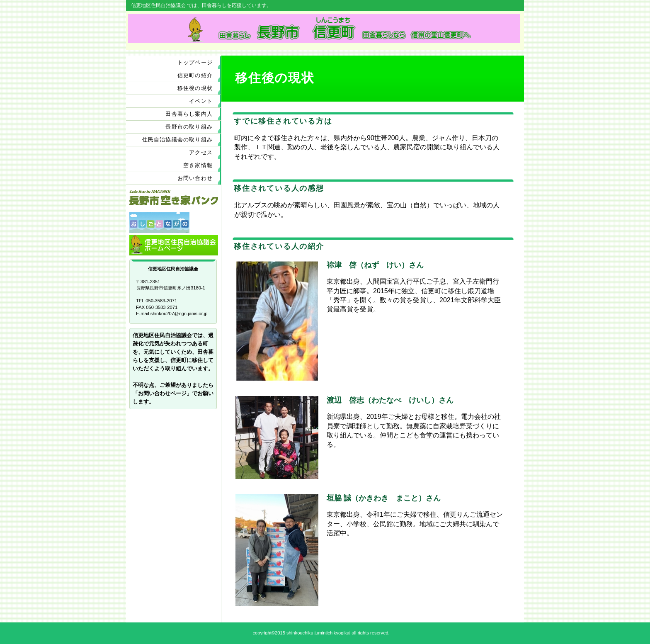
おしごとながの (174, 223)
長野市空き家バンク (174, 200)
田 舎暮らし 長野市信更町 (324, 29)
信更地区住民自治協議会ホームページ (174, 245)
